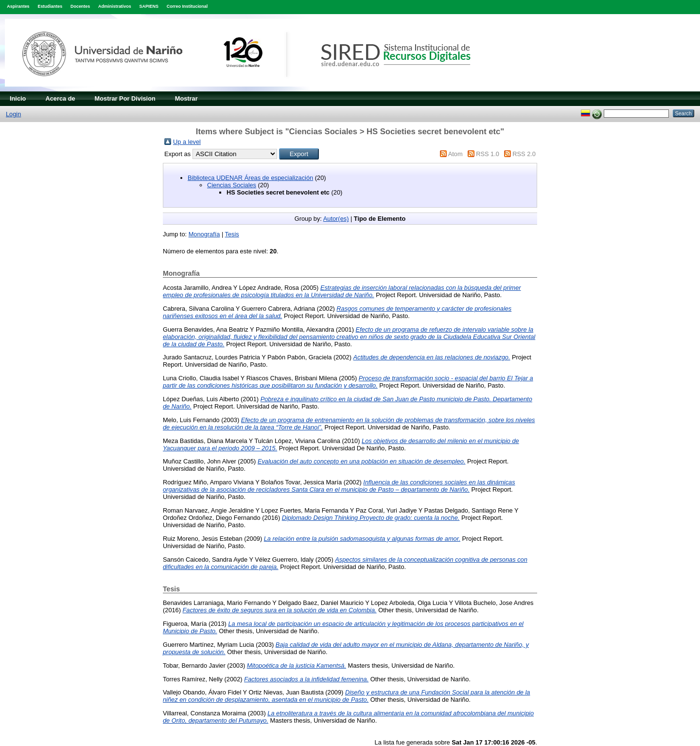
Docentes (80, 6)
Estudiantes (50, 6)
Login (13, 114)
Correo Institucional (187, 6)
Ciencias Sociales (232, 185)
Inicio (18, 98)
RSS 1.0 (488, 154)
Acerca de (60, 98)
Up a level (187, 142)
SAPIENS (149, 6)
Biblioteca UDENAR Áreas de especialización (250, 178)
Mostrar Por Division (125, 98)
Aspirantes (18, 6)
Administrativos (115, 6)
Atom (455, 154)
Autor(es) (336, 219)
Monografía (204, 234)
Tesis (232, 234)
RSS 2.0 (524, 154)
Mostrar (186, 98)
